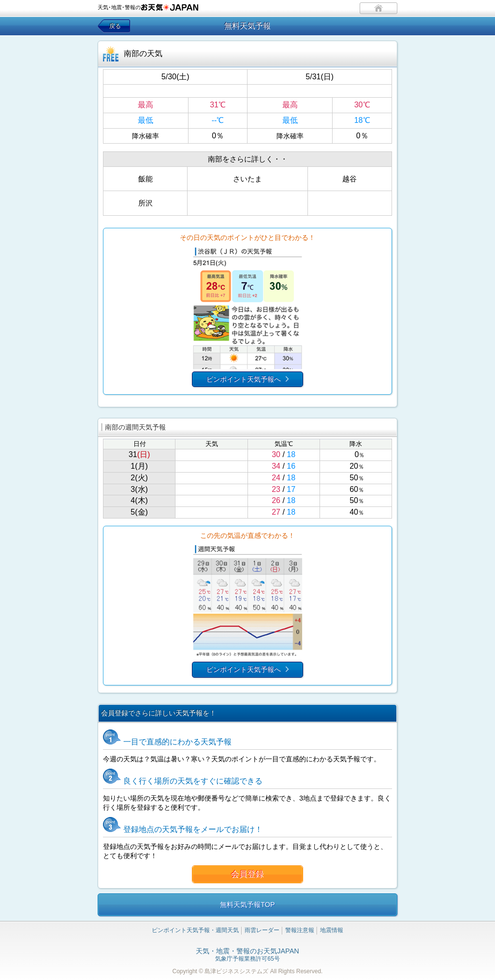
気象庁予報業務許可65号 (247, 955)
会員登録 (247, 874)
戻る (115, 26)
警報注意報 (300, 930)
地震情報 (332, 930)
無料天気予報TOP (247, 905)
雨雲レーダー (262, 930)
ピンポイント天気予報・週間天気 (195, 930)
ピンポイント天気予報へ (244, 379)
